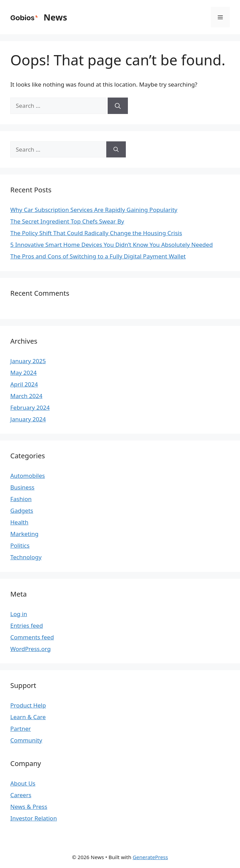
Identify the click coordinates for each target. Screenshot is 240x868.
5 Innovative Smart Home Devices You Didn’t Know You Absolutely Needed (112, 245)
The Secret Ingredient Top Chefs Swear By (67, 221)
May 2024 (23, 373)
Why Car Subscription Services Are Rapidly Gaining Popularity (94, 210)
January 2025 (28, 361)
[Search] (118, 106)
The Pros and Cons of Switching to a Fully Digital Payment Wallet (98, 256)
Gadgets (22, 510)
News (55, 17)
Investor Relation (34, 818)
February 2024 (30, 407)
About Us (23, 783)
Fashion (21, 499)
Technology (26, 557)
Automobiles (28, 476)
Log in (19, 614)
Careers (21, 795)
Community (26, 740)
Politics (20, 545)
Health (19, 522)
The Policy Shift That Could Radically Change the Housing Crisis (96, 233)
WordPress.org (31, 649)
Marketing (24, 534)
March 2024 (26, 396)
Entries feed (27, 626)
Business (22, 487)
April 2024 (24, 384)
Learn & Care (28, 717)
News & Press (29, 807)
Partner (21, 729)
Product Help (28, 705)
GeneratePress (150, 857)
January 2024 (28, 419)
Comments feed (32, 637)
